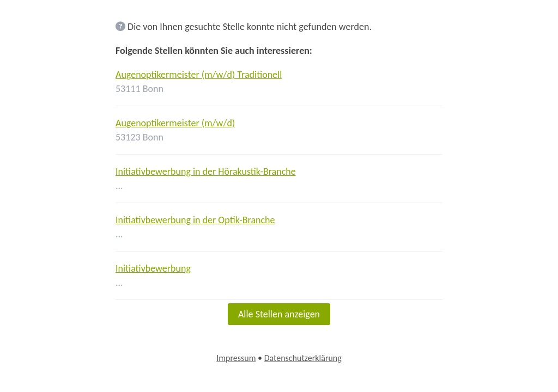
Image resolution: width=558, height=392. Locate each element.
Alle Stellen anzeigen (279, 314)
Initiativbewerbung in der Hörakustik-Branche (206, 171)
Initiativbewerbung (153, 268)
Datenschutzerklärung (303, 358)
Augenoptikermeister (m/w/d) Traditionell (199, 75)
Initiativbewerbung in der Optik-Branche (195, 220)
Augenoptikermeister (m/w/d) (175, 123)
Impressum (236, 358)
